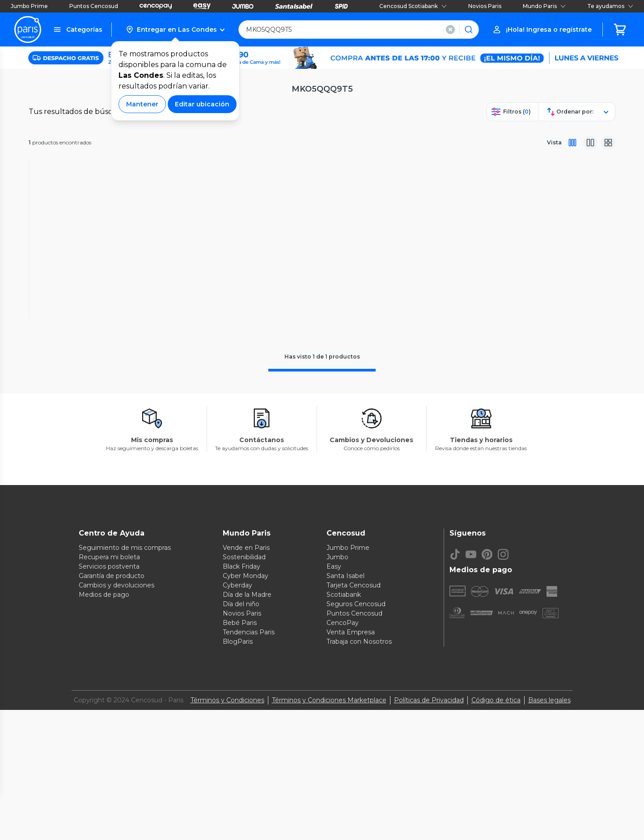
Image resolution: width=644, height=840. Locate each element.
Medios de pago (104, 815)
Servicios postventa (109, 786)
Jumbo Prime (29, 6)
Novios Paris (485, 6)
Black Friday (241, 786)
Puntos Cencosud (94, 6)
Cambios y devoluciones (117, 805)
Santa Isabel (345, 796)
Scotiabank (344, 815)
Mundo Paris (544, 6)
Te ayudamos (610, 6)
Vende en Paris (246, 768)
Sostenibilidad (244, 777)
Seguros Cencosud (356, 824)
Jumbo (337, 777)
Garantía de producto (112, 796)
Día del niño (241, 824)
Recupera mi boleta (109, 777)
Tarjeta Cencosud (354, 805)
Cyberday (237, 805)
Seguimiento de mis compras (125, 768)
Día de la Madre (247, 815)
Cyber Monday (246, 796)
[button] (175, 30)
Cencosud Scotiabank (413, 6)
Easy (334, 786)
